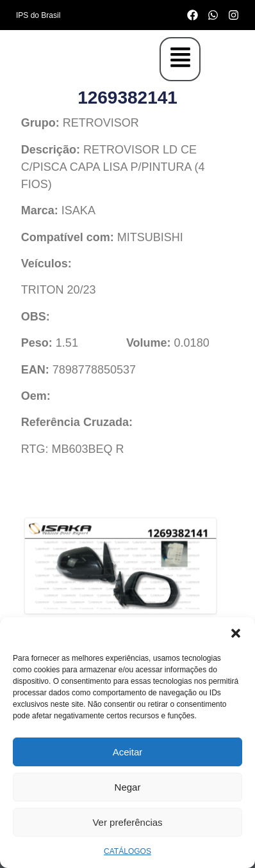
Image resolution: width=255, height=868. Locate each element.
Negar (128, 787)
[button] (236, 633)
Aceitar (128, 752)
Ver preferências (127, 822)
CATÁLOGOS (128, 851)
